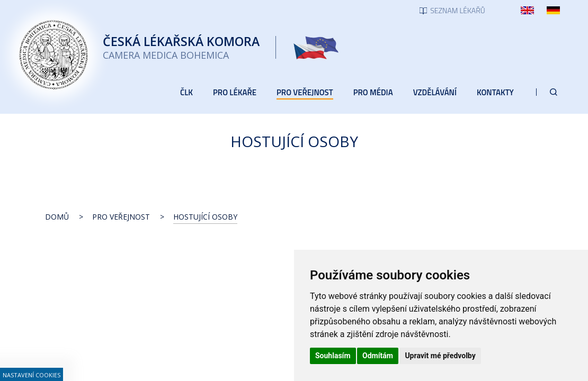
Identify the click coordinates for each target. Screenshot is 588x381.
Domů (57, 217)
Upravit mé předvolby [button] (440, 356)
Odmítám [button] (378, 356)
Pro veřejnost (121, 217)
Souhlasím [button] (333, 356)
